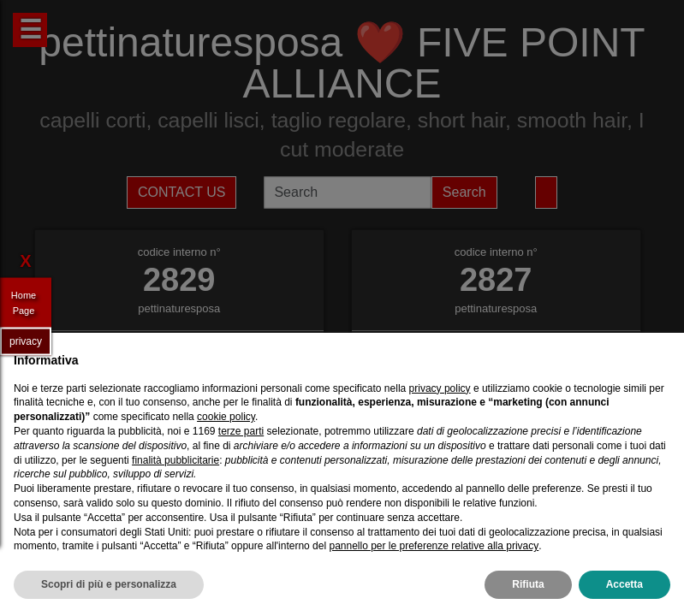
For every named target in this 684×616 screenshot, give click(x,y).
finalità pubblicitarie (175, 460)
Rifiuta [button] (528, 584)
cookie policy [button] (226, 417)
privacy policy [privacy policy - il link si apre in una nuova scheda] (440, 388)
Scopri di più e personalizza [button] (109, 584)
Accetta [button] (625, 584)
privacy (26, 341)
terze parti (241, 431)
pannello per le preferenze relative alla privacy (434, 546)
